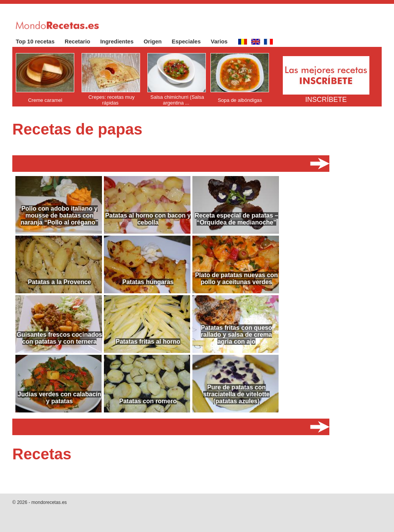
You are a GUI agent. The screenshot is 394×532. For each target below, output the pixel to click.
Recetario (81, 42)
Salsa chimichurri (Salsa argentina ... (177, 100)
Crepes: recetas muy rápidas (112, 100)
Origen (156, 42)
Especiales (190, 42)
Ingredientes (121, 42)
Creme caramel (45, 100)
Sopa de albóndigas (240, 100)
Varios (223, 42)
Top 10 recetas (39, 42)
